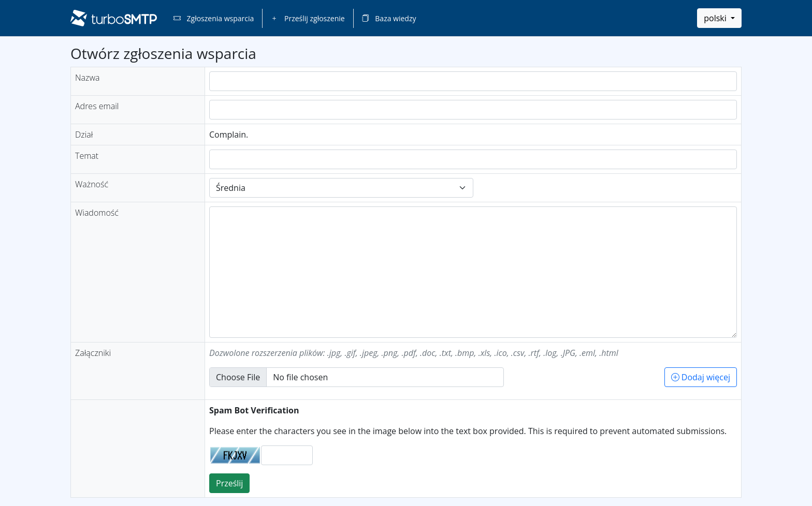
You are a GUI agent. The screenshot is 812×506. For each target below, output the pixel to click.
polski (716, 18)
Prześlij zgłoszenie (308, 18)
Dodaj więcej (701, 377)
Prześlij (229, 483)
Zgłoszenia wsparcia (214, 18)
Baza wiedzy (389, 18)
